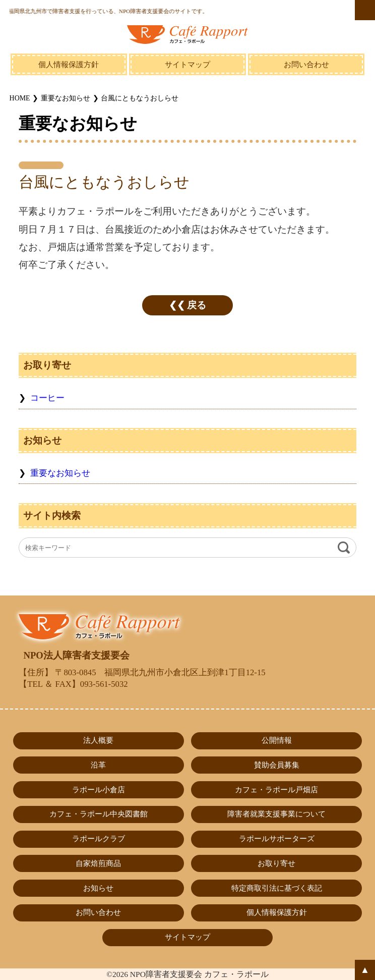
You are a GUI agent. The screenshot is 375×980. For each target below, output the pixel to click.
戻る (197, 305)
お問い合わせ (306, 65)
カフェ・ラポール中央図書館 (99, 814)
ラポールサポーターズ (277, 839)
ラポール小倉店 (99, 790)
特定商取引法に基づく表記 (277, 888)
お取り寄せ (276, 863)
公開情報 (277, 740)
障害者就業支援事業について (276, 814)
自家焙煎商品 (98, 863)
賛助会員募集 (277, 765)
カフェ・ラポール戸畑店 (276, 790)
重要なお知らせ (60, 473)
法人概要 (98, 740)
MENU (365, 10)
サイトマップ (187, 65)
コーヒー (47, 398)
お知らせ (98, 888)
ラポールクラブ (99, 839)
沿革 (98, 765)
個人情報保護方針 (69, 65)
